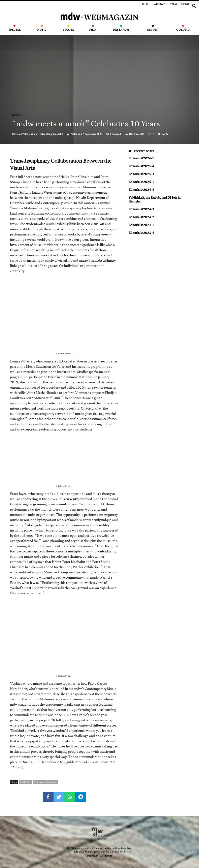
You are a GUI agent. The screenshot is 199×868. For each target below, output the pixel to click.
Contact (185, 4)
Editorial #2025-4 (141, 166)
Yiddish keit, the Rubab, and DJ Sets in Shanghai (155, 199)
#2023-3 (25, 782)
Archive (174, 4)
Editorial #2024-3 (141, 209)
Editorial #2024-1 (141, 225)
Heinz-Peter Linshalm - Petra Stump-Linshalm (39, 134)
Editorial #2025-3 (141, 174)
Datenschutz (106, 856)
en (143, 4)
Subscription (160, 4)
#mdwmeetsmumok (45, 782)
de (147, 4)
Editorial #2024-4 (141, 190)
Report (17, 115)
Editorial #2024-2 (141, 217)
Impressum (93, 856)
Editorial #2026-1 (141, 158)
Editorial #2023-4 (141, 233)
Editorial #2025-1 (141, 182)
